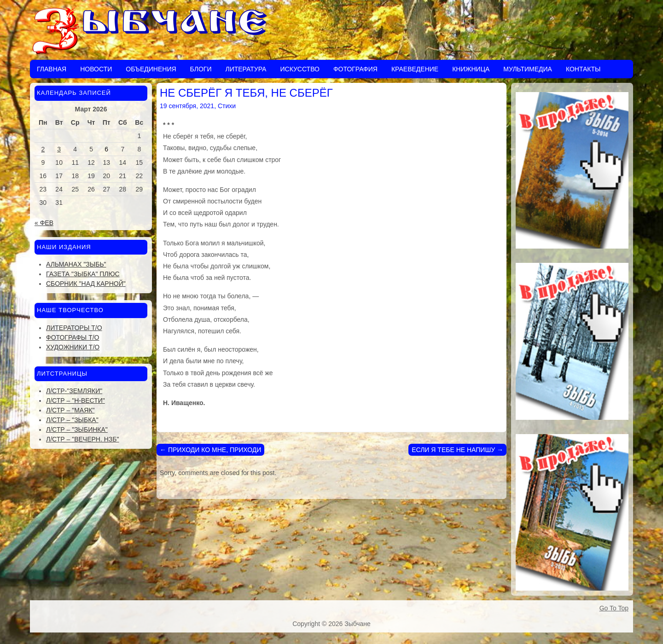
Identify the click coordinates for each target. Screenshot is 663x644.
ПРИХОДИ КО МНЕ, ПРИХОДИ (210, 450)
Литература (246, 69)
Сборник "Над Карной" (86, 284)
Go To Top (614, 608)
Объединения (151, 69)
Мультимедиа (528, 69)
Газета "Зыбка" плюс (83, 274)
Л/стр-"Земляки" (74, 391)
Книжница (471, 69)
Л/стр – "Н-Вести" (76, 400)
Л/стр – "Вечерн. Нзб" (82, 439)
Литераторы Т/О (74, 328)
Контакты (583, 69)
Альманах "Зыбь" (76, 264)
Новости (96, 69)
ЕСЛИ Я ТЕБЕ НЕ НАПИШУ (457, 450)
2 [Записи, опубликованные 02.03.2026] (43, 149)
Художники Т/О (73, 347)
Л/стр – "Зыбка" (72, 420)
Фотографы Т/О (73, 337)
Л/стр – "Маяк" (70, 410)
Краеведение (415, 69)
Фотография (355, 69)
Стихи (227, 106)
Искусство (300, 69)
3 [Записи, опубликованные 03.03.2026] (59, 149)
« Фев (44, 223)
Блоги (201, 69)
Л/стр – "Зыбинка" (77, 429)
